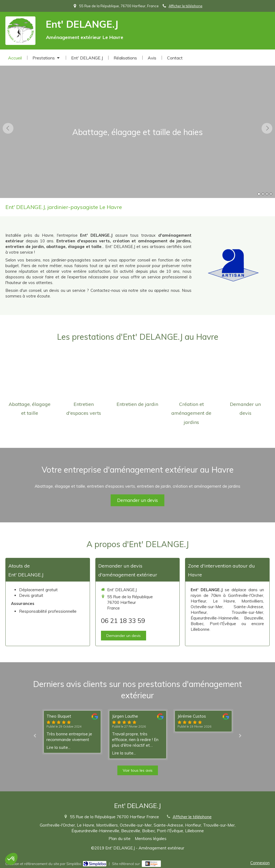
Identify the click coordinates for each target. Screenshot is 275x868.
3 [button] (267, 194)
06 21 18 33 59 (123, 621)
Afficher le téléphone (186, 6)
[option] (137, 128)
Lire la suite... (58, 747)
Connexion (260, 863)
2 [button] (263, 194)
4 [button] (271, 194)
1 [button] (259, 194)
